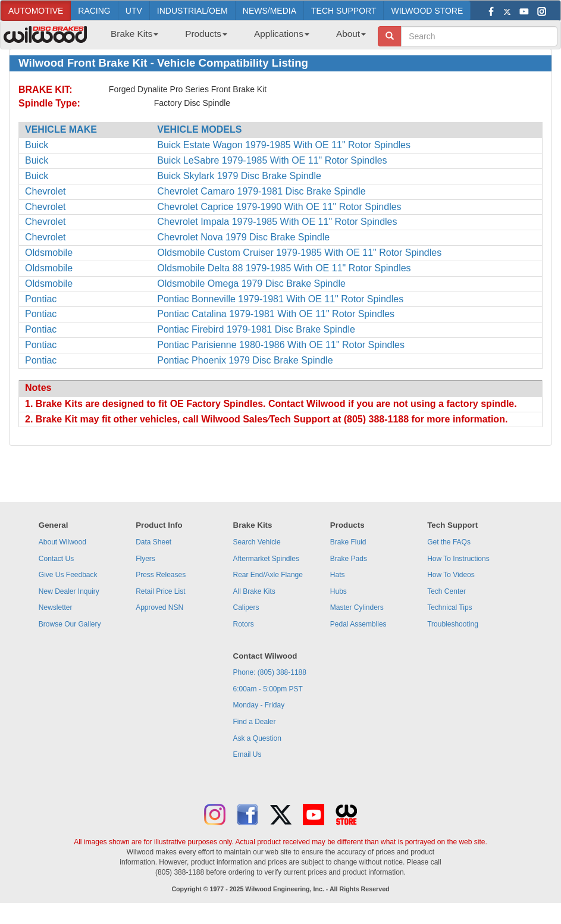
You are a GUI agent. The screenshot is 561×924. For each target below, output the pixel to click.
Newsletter (56, 607)
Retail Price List (160, 591)
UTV (134, 11)
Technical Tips (449, 607)
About (351, 34)
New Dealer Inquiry (69, 591)
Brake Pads (349, 559)
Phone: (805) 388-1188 (270, 672)
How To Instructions (458, 559)
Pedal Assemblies (358, 624)
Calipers (246, 607)
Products (206, 34)
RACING (94, 11)
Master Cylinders (357, 607)
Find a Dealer (255, 722)
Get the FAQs (449, 542)
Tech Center (446, 591)
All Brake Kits (254, 591)
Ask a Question (257, 738)
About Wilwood (62, 542)
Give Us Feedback (68, 575)
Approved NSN (159, 607)
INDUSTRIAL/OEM (192, 11)
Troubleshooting (453, 624)
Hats (338, 575)
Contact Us (56, 559)
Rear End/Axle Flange (268, 575)
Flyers (145, 559)
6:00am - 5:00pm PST (268, 689)
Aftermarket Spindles (266, 559)
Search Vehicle (257, 542)
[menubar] (234, 37)
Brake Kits (134, 34)
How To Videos (451, 575)
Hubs (339, 591)
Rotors (244, 624)
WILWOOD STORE (427, 11)
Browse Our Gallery (70, 624)
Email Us (247, 754)
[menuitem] (130, 37)
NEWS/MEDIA (269, 11)
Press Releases (161, 575)
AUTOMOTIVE (36, 11)
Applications (282, 34)
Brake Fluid (348, 542)
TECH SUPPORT (344, 11)
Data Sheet (153, 542)
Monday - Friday (259, 705)
